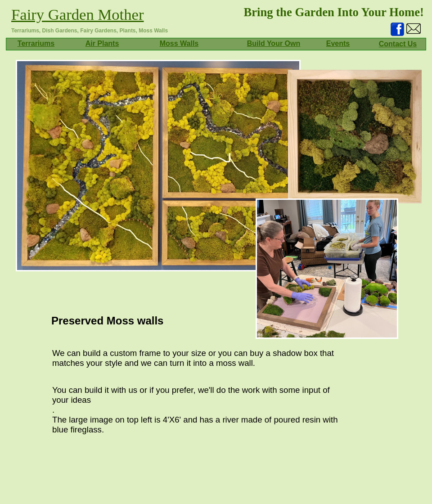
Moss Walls (179, 43)
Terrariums (36, 43)
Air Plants (102, 43)
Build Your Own (274, 43)
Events (338, 43)
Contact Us (398, 44)
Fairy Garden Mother (78, 14)
